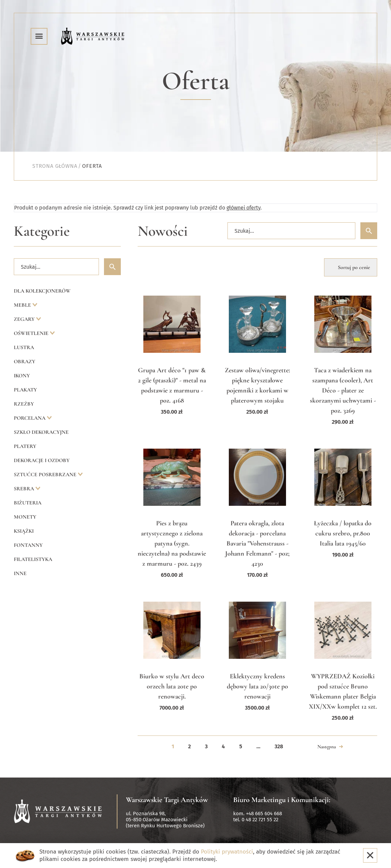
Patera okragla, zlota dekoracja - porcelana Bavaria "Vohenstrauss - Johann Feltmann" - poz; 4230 (257, 543)
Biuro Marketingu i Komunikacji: (282, 800)
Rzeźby (24, 404)
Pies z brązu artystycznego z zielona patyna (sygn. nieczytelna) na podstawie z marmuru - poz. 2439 (172, 543)
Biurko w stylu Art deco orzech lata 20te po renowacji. (172, 686)
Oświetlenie (32, 333)
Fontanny (28, 545)
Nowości (163, 231)
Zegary (25, 319)
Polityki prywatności (227, 852)
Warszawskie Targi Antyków (167, 800)
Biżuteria (28, 503)
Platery (25, 446)
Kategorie (42, 231)
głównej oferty (243, 208)
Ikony (22, 376)
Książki (24, 531)
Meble (23, 305)
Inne (20, 573)
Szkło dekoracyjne (41, 432)
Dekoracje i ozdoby (42, 460)
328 (279, 746)
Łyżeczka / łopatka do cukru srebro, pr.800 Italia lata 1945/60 (343, 533)
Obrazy (25, 362)
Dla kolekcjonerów (42, 291)
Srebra (25, 489)
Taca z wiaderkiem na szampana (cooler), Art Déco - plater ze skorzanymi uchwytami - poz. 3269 (343, 390)
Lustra (24, 347)
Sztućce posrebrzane (46, 475)
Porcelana (30, 418)
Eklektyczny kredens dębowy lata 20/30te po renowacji (257, 686)
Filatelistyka (33, 559)
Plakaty (25, 390)
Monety (25, 517)
